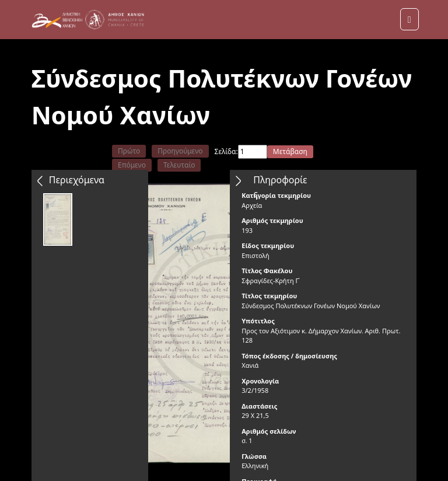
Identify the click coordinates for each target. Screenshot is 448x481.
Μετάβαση (290, 151)
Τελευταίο (179, 165)
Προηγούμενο (180, 151)
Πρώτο (129, 151)
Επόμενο (132, 165)
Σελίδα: (226, 151)
